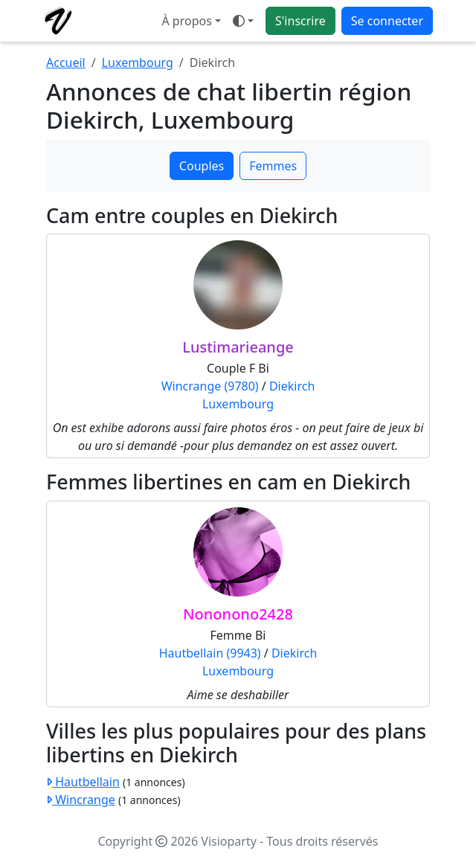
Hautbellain (83, 782)
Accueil (66, 62)
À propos (186, 21)
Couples (202, 166)
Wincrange (81, 800)
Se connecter (387, 21)
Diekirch (292, 386)
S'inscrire (300, 21)
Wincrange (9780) (210, 386)
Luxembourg (138, 62)
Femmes (273, 166)
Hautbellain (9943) (210, 653)
